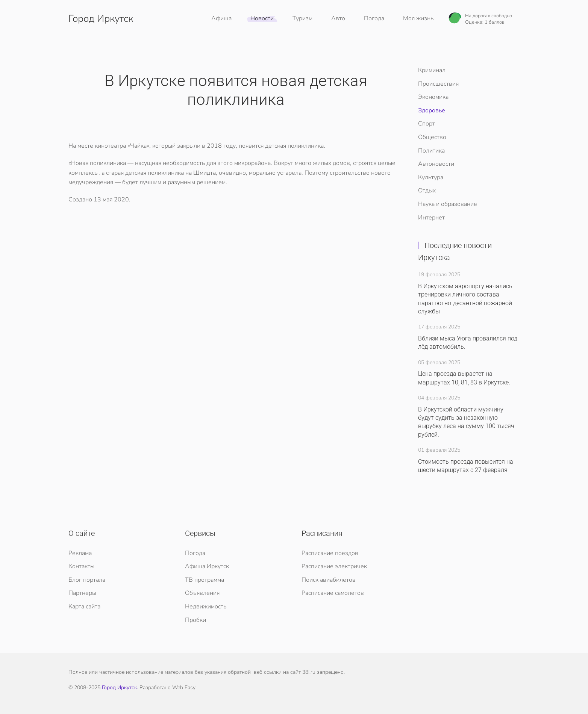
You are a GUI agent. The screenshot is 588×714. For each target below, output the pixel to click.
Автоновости (436, 164)
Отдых (427, 191)
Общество (432, 137)
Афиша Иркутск (207, 566)
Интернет (431, 218)
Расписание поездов (330, 553)
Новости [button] (262, 18)
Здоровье (432, 110)
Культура (431, 177)
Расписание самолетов (333, 593)
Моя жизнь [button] (418, 18)
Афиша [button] (221, 18)
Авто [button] (338, 18)
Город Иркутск (119, 688)
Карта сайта (84, 607)
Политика (431, 151)
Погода (374, 18)
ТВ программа (205, 580)
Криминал (432, 70)
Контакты (81, 566)
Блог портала (87, 580)
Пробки (195, 620)
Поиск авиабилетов (329, 580)
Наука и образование (448, 204)
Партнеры (82, 593)
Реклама (80, 553)
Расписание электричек (334, 566)
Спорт (427, 124)
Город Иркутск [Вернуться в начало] (101, 19)
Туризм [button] (302, 18)
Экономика (433, 97)
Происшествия (438, 84)
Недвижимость (206, 607)
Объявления (202, 593)
